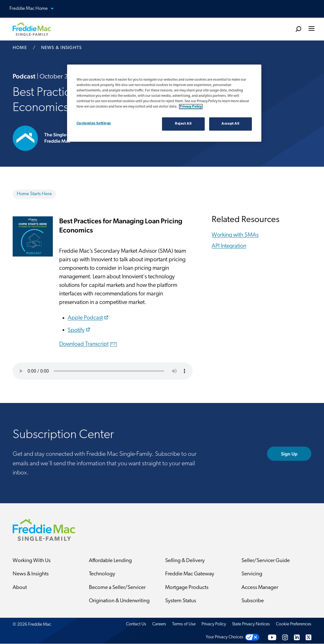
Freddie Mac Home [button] (35, 9)
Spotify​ (80, 330)
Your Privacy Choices (224, 638)
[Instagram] (285, 638)
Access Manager (260, 588)
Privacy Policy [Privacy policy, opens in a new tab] (191, 107)
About (20, 588)
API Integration (229, 246)
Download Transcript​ (88, 344)
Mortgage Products (187, 588)
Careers (159, 624)
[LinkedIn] (297, 638)
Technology (102, 574)
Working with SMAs (235, 235)
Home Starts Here (34, 194)
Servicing (252, 574)
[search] (298, 29)
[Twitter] (308, 638)
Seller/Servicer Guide (266, 561)
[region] (164, 103)
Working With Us (32, 561)
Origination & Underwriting (119, 601)
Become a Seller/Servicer (117, 588)
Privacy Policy (214, 624)
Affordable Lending (110, 561)
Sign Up (289, 454)
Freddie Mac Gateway (190, 574)
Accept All (231, 124)
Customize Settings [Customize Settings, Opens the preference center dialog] (94, 123)
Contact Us (136, 624)
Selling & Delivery (185, 561)
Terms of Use (184, 624)
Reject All (183, 124)
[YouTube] (272, 638)
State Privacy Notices (251, 624)
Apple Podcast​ (89, 318)
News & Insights (31, 574)
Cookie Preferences (294, 624)
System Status (181, 601)
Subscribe (253, 601)
